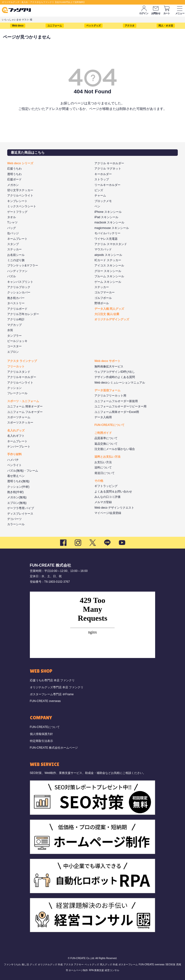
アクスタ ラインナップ (22, 361)
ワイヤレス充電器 (106, 239)
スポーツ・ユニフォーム (23, 401)
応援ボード (14, 179)
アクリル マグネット (108, 169)
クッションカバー (19, 292)
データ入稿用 (103, 417)
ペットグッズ (93, 26)
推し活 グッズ (29, 964)
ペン (97, 206)
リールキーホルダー (107, 185)
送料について (103, 468)
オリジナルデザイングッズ (112, 319)
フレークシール (17, 393)
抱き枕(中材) (15, 492)
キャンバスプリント (20, 282)
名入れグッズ (16, 430)
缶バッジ (13, 233)
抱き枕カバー (16, 298)
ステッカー (14, 249)
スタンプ (13, 244)
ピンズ (99, 190)
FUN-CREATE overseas (45, 701)
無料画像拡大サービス (109, 367)
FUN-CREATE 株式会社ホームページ (54, 748)
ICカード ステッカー (108, 260)
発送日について (105, 473)
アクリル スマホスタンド (111, 244)
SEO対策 (170, 964)
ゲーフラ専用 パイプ (21, 508)
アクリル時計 (16, 319)
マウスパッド (103, 249)
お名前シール (16, 255)
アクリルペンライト (20, 196)
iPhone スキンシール (108, 212)
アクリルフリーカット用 (110, 396)
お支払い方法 (103, 462)
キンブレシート (17, 201)
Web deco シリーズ (20, 163)
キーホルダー (103, 174)
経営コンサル (112, 970)
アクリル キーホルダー (109, 163)
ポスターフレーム (128, 964)
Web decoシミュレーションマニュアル (120, 383)
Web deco (18, 26)
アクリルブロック (19, 287)
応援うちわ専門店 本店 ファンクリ (52, 680)
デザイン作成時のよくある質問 (115, 377)
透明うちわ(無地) (18, 481)
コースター (14, 346)
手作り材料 (14, 454)
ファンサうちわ (12, 964)
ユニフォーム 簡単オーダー (25, 406)
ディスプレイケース (20, 514)
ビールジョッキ (17, 341)
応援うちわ (14, 169)
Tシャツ (12, 222)
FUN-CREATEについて (109, 425)
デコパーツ (14, 519)
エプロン (13, 352)
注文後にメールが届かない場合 (115, 449)
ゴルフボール (103, 298)
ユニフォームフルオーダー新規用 (116, 401)
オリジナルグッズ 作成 (50, 964)
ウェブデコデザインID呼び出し (115, 372)
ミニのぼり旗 (16, 260)
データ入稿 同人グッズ (109, 309)
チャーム (100, 196)
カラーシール (16, 524)
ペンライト (14, 465)
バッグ (12, 228)
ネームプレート (17, 239)
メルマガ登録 (103, 502)
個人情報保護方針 (41, 734)
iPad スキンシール (106, 217)
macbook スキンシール (109, 222)
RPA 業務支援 (96, 970)
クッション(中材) (18, 487)
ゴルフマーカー (105, 292)
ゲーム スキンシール (108, 282)
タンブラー (14, 336)
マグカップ (14, 325)
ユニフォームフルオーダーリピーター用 (120, 406)
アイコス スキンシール (109, 266)
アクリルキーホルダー (22, 377)
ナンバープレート (19, 447)
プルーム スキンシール (109, 276)
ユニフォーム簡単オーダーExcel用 (117, 412)
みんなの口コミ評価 (107, 497)
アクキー (79, 964)
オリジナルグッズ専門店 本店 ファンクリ (57, 687)
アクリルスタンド (19, 372)
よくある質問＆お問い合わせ (113, 492)
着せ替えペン (16, 476)
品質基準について (106, 438)
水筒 (10, 330)
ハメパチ (13, 460)
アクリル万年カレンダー (23, 314)
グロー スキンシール (108, 271)
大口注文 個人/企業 (107, 314)
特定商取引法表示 (41, 741)
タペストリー (16, 303)
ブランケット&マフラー (23, 266)
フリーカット (16, 367)
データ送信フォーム (107, 390)
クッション (14, 388)
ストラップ (102, 179)
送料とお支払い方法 (107, 457)
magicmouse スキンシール (112, 228)
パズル (12, 276)
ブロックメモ (103, 201)
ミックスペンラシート (22, 206)
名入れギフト (16, 436)
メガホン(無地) (17, 497)
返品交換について (106, 444)
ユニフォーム (55, 26)
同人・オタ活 (166, 26)
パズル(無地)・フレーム (23, 471)
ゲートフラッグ (17, 212)
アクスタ (130, 26)
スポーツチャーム (19, 417)
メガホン (13, 185)
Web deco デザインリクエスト (114, 508)
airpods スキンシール (108, 255)
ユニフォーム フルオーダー (25, 412)
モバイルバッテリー (107, 233)
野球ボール (102, 303)
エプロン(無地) (17, 503)
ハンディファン (17, 271)
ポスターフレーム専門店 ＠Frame (52, 694)
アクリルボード (17, 309)
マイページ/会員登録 (108, 513)
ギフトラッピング (106, 486)
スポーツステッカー (20, 423)
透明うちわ (14, 174)
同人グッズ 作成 (109, 964)
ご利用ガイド (103, 433)
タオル (12, 217)
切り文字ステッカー (20, 190)
